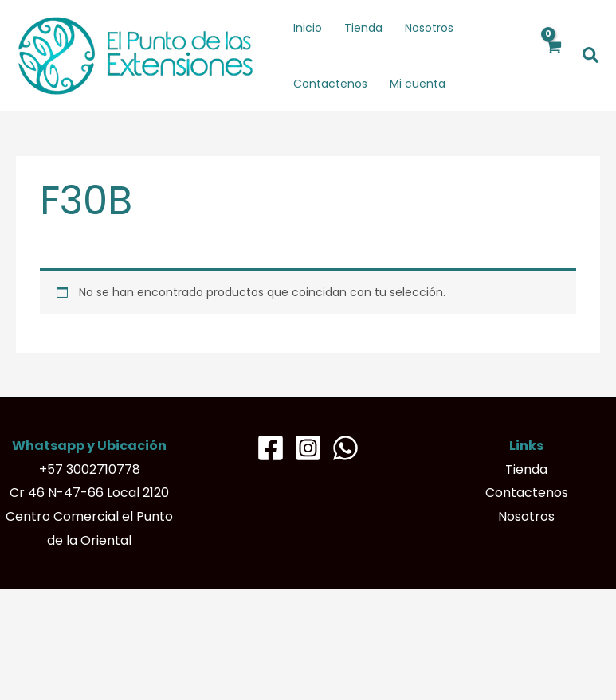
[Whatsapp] (345, 448)
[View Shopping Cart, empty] (553, 56)
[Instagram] (308, 448)
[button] (591, 56)
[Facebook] (271, 448)
